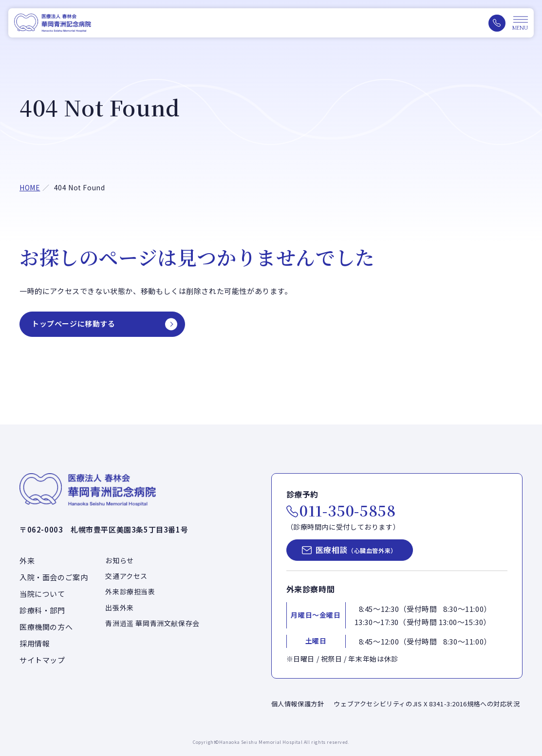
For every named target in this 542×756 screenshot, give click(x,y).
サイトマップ (42, 660)
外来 (27, 561)
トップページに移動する (74, 323)
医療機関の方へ (46, 627)
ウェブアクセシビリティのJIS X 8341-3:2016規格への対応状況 (427, 704)
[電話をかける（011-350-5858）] (497, 23)
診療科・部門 (42, 610)
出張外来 (119, 608)
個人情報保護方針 (298, 704)
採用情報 (35, 643)
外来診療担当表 (130, 591)
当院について (42, 594)
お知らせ (119, 560)
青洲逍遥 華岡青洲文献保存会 (152, 623)
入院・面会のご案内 (54, 577)
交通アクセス (126, 576)
